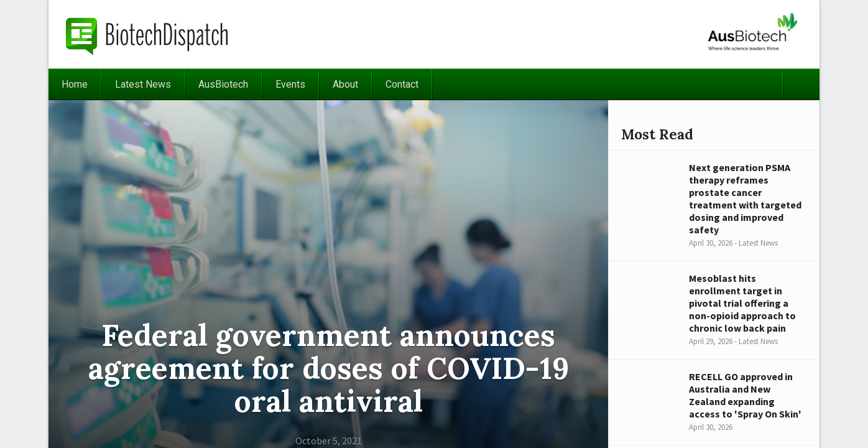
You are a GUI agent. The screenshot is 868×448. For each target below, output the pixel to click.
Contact (402, 84)
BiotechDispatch (147, 34)
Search (801, 84)
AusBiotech (223, 84)
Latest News (143, 84)
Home (75, 84)
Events (290, 84)
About (345, 84)
